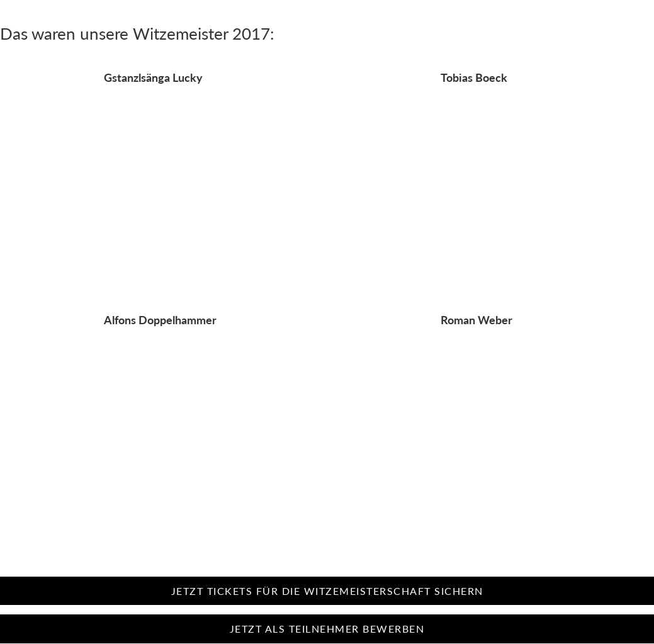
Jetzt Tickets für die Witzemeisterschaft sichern (327, 591)
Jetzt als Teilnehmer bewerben (327, 629)
